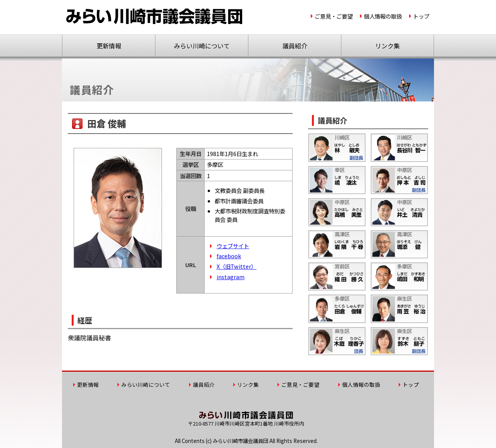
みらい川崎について (202, 46)
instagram (231, 277)
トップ (421, 16)
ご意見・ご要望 (334, 16)
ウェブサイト (233, 246)
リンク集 (387, 46)
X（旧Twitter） (237, 266)
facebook (229, 256)
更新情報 (109, 46)
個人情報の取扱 (383, 16)
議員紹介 (295, 46)
